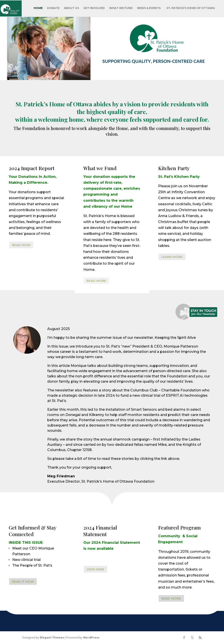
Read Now (21, 245)
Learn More (172, 257)
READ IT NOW (23, 582)
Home (38, 8)
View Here (95, 569)
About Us (71, 8)
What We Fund (121, 8)
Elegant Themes (52, 638)
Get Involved (94, 8)
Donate (53, 8)
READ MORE (96, 281)
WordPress (91, 638)
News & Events (149, 8)
